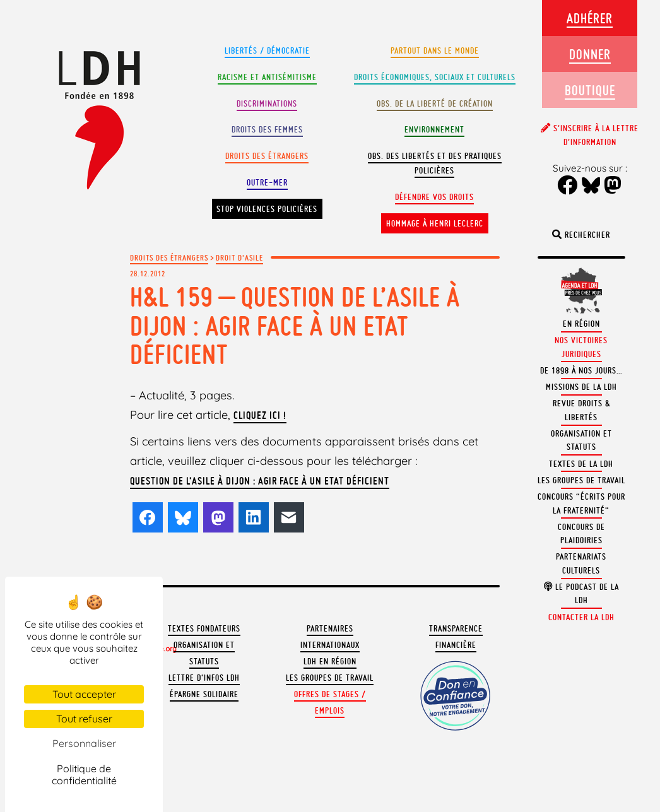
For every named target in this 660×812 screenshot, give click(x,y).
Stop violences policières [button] (267, 209)
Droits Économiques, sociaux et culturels (435, 77)
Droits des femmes (267, 130)
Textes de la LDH (581, 464)
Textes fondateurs (204, 629)
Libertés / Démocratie (267, 51)
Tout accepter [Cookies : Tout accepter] (84, 694)
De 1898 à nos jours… (581, 371)
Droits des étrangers (267, 156)
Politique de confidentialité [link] (84, 774)
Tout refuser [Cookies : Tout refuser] (84, 719)
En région (581, 324)
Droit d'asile (239, 257)
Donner (590, 54)
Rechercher (581, 235)
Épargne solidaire (204, 694)
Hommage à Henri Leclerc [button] (435, 224)
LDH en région (330, 662)
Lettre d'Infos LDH (204, 678)
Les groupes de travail (330, 678)
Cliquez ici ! (260, 415)
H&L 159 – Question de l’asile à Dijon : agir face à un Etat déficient (295, 326)
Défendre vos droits (434, 197)
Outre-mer (267, 183)
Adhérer (590, 18)
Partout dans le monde (435, 51)
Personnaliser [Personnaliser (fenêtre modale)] (84, 743)
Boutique (590, 90)
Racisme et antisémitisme (267, 77)
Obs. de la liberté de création (435, 104)
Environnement (434, 130)
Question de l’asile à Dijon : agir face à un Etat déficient (260, 481)
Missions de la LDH (581, 387)
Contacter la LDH (581, 617)
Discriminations (267, 104)
